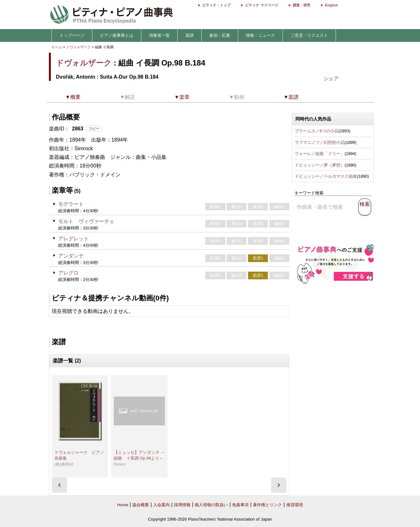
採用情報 (182, 505)
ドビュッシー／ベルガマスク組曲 (326, 176)
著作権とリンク (267, 505)
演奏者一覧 (159, 35)
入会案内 (161, 505)
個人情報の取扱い (211, 505)
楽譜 (190, 35)
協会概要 (141, 505)
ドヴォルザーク (78, 47)
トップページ (72, 35)
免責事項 (240, 505)
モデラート (71, 204)
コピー (94, 128)
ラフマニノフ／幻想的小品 (320, 142)
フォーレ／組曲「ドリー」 (320, 154)
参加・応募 (220, 35)
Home (123, 505)
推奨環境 (295, 505)
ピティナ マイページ (261, 5)
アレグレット (74, 239)
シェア (331, 78)
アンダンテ (71, 256)
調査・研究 (302, 5)
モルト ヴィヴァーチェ (86, 221)
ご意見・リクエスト (309, 35)
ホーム (57, 47)
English (331, 5)
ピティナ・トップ (216, 5)
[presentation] (59, 485)
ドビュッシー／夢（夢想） (320, 165)
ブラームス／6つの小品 (317, 131)
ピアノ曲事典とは (117, 35)
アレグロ (68, 273)
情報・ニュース (260, 35)
